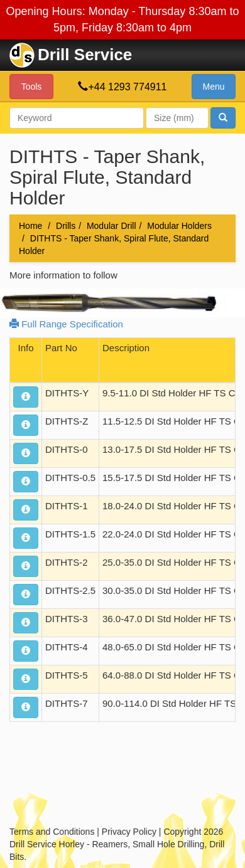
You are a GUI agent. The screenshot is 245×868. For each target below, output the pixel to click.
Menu (213, 87)
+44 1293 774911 (127, 87)
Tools (32, 87)
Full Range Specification (66, 324)
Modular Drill (112, 226)
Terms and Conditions (52, 832)
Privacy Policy (129, 832)
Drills (66, 226)
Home (30, 226)
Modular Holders (179, 226)
